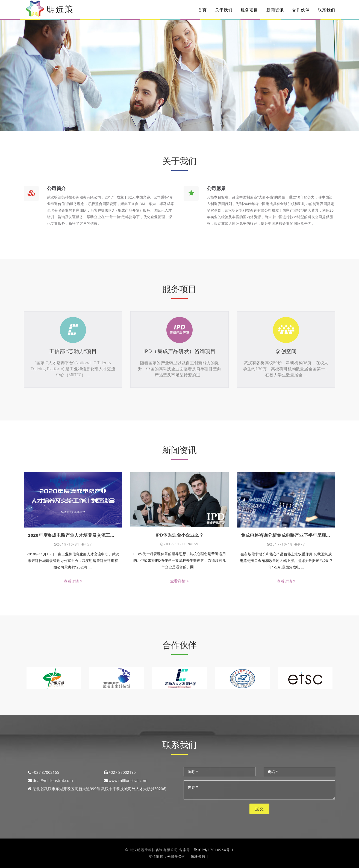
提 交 (260, 809)
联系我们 (326, 11)
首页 (202, 11)
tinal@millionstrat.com (53, 780)
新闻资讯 (275, 11)
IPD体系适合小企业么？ (179, 535)
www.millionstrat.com (128, 780)
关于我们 (224, 11)
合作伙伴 (301, 11)
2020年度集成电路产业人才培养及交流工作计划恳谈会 (83, 535)
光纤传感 (198, 856)
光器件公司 (176, 856)
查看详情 (73, 581)
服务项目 (249, 11)
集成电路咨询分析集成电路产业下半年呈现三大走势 (292, 535)
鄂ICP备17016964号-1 (214, 850)
